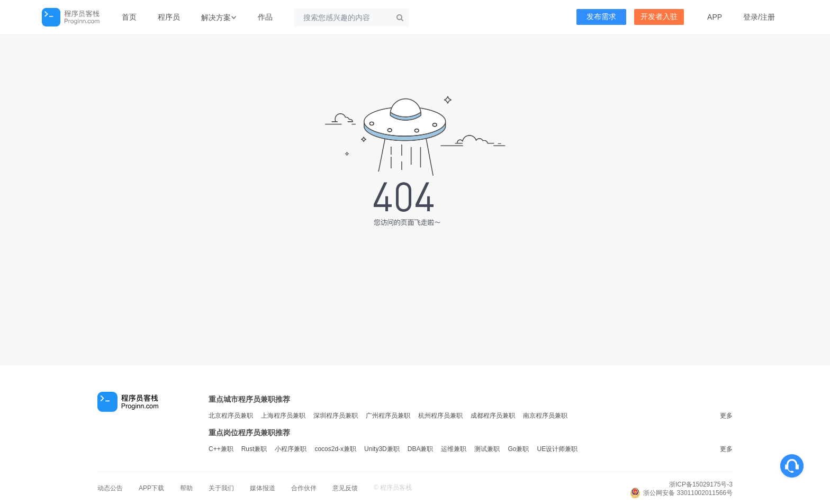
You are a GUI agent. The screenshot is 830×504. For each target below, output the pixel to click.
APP (715, 17)
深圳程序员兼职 (336, 416)
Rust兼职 (254, 449)
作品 (265, 17)
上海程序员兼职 (283, 416)
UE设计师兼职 (557, 449)
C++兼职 (221, 449)
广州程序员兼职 (388, 416)
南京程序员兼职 (545, 416)
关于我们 (221, 488)
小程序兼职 (291, 449)
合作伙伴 (304, 488)
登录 (751, 17)
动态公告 (110, 488)
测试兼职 (487, 449)
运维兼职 (454, 449)
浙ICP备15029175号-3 (701, 484)
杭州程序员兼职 (440, 416)
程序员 (169, 17)
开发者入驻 (659, 17)
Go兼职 (518, 449)
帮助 (186, 488)
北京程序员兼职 (231, 416)
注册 (768, 17)
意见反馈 (345, 488)
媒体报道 (263, 488)
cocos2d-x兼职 (335, 449)
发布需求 (601, 17)
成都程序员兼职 (493, 416)
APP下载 (151, 488)
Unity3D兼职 (382, 449)
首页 (129, 17)
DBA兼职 (421, 449)
